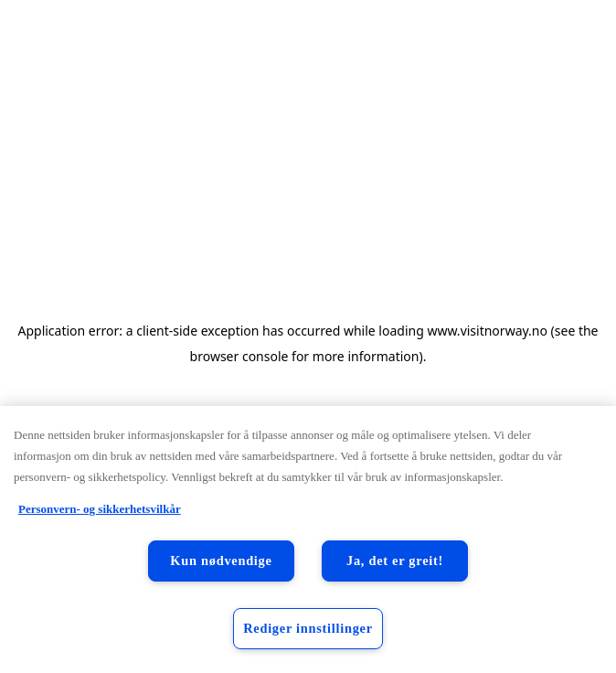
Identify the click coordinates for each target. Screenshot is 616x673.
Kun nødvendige (221, 561)
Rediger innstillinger (308, 628)
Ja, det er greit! (395, 561)
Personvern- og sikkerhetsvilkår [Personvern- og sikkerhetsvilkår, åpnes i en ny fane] (100, 509)
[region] (308, 539)
